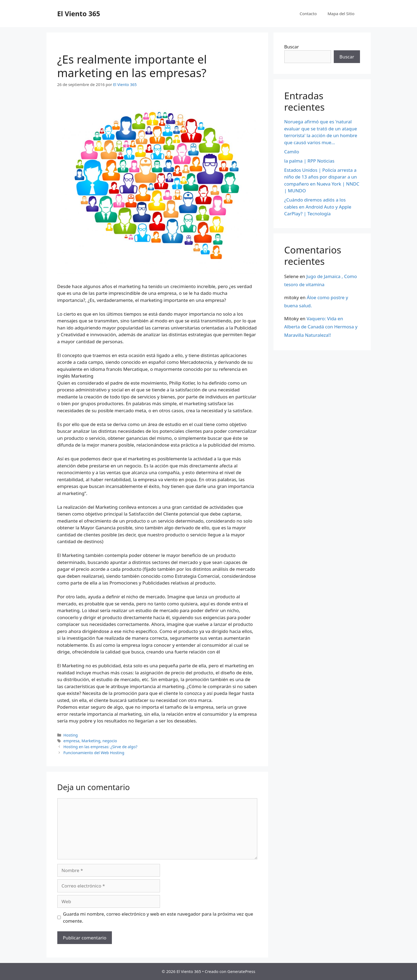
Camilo (292, 152)
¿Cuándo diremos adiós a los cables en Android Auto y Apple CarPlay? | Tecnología (318, 207)
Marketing (91, 741)
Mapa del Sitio (341, 14)
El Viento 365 (79, 14)
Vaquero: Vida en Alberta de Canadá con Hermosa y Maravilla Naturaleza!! (321, 327)
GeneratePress (241, 971)
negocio (110, 741)
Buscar (292, 47)
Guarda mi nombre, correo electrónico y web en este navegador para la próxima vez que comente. (158, 917)
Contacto (308, 14)
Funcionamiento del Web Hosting (94, 753)
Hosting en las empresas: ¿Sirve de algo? (101, 747)
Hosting (71, 735)
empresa (71, 741)
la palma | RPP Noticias (309, 161)
